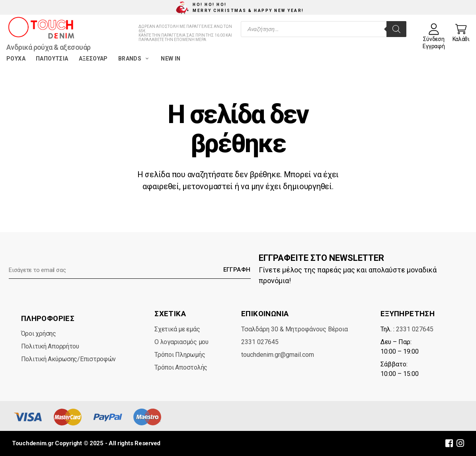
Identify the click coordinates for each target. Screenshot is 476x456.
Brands (134, 59)
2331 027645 (260, 342)
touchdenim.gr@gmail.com (278, 355)
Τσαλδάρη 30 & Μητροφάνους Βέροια (295, 329)
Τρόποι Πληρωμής (180, 355)
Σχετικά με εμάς (177, 329)
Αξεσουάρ (93, 59)
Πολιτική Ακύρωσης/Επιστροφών (68, 359)
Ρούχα (16, 59)
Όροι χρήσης (39, 334)
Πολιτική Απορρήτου (50, 346)
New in (171, 59)
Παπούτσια (52, 59)
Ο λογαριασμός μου (181, 342)
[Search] (396, 29)
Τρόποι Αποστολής (181, 367)
